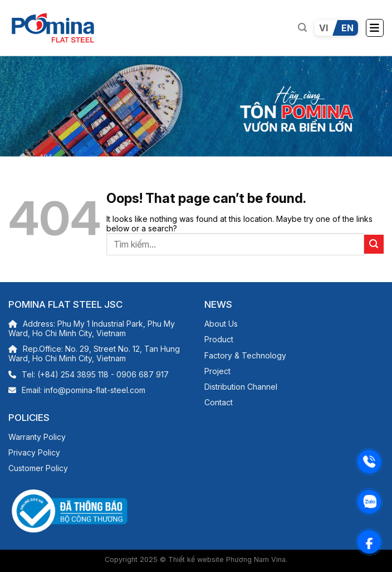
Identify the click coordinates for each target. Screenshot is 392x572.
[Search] (302, 28)
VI (324, 28)
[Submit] (374, 244)
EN (347, 28)
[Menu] (375, 28)
